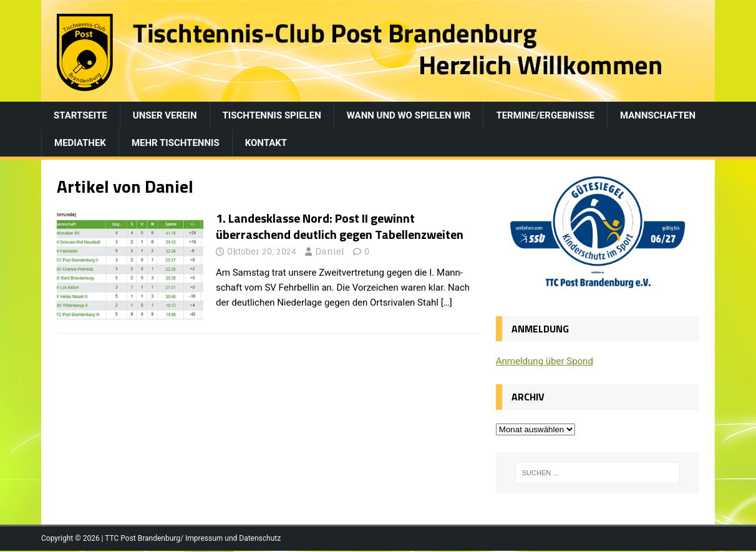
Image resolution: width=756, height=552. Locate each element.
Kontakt (266, 143)
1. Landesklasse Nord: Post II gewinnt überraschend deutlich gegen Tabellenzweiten (340, 226)
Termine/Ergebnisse (545, 115)
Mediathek (80, 143)
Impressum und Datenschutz (233, 538)
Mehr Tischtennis (176, 143)
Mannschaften (658, 115)
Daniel (330, 252)
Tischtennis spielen (272, 115)
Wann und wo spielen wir (409, 115)
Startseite (80, 115)
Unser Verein (165, 115)
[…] (447, 303)
